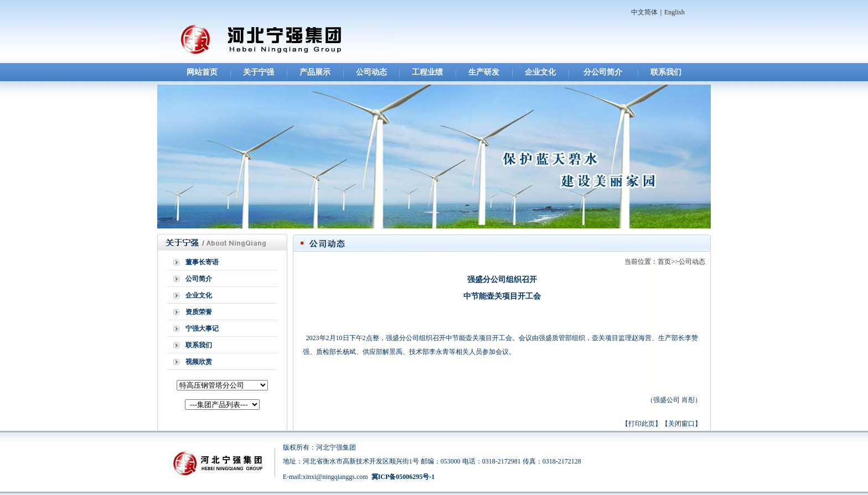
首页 (664, 262)
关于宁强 (259, 72)
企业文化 (540, 72)
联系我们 (666, 72)
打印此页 (642, 424)
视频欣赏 (199, 362)
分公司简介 (603, 72)
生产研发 (484, 72)
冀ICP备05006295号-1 (403, 477)
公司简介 (199, 279)
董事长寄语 (202, 262)
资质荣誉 (199, 312)
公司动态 (371, 72)
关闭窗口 (681, 424)
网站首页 (202, 72)
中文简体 (644, 12)
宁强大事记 (202, 329)
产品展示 (315, 72)
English (675, 12)
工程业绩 (427, 72)
